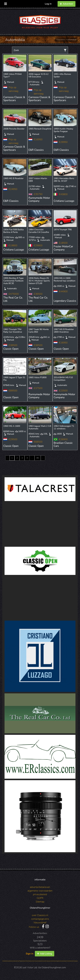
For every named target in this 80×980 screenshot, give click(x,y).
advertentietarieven (40, 887)
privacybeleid (40, 894)
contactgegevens (40, 919)
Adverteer (67, 4)
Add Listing (45, 954)
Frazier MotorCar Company (63, 248)
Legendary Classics (65, 301)
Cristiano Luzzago (64, 201)
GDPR (40, 898)
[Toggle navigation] (6, 3)
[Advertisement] (40, 524)
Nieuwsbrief (40, 923)
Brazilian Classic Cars (63, 444)
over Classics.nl (40, 915)
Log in (48, 4)
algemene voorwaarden (40, 891)
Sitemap (40, 902)
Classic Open (11, 349)
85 (38, 458)
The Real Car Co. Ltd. (13, 299)
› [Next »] (43, 458)
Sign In (30, 954)
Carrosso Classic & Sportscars (14, 99)
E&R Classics (36, 150)
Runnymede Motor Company (39, 199)
